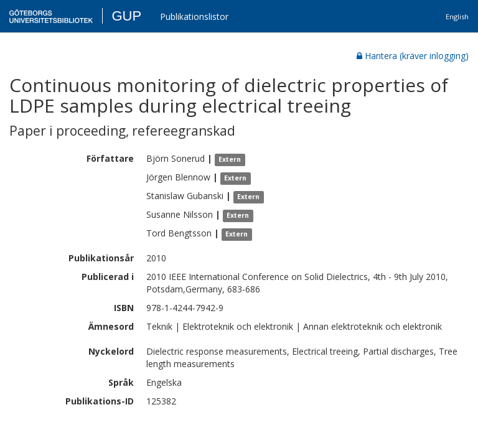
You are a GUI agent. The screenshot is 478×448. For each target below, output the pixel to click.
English (457, 16)
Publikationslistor (194, 16)
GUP (126, 16)
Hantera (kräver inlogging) (413, 56)
